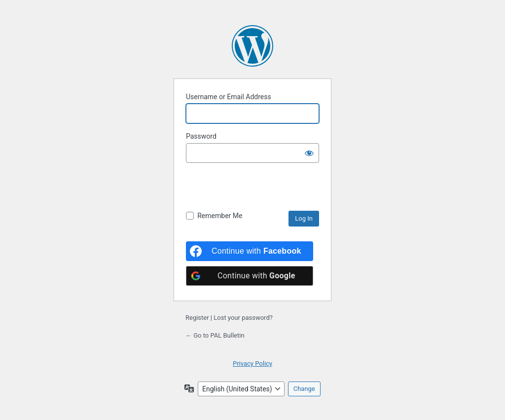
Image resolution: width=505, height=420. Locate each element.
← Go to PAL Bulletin (215, 335)
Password (201, 136)
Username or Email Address (229, 97)
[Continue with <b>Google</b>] (250, 276)
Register (197, 318)
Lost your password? (243, 318)
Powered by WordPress (252, 46)
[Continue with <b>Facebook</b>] (250, 251)
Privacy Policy (252, 363)
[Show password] (309, 153)
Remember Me (220, 216)
